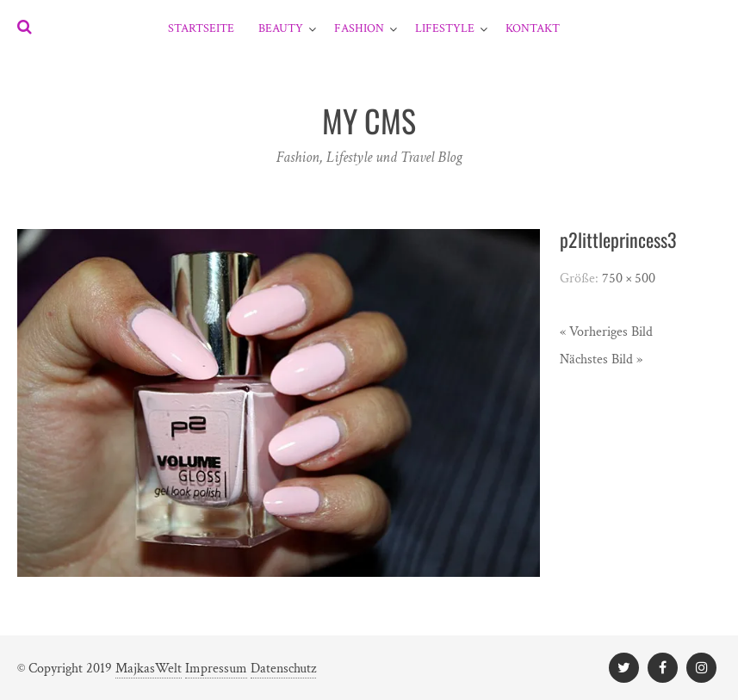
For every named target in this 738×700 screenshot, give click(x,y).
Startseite (201, 28)
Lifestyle (445, 28)
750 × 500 (629, 279)
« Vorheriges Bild (606, 332)
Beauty (281, 28)
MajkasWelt (149, 669)
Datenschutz (283, 669)
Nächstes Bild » (601, 359)
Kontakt (533, 28)
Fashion (359, 28)
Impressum (216, 669)
